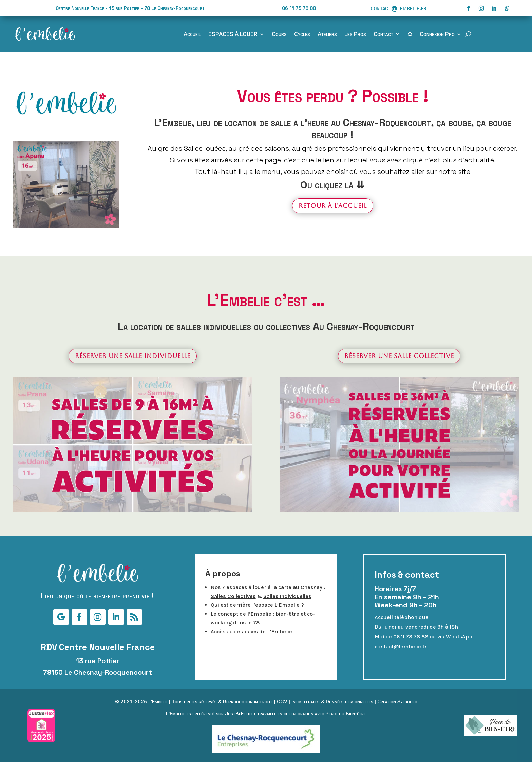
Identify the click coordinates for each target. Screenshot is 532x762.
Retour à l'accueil (333, 206)
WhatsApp (459, 637)
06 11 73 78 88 (299, 8)
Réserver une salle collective (399, 356)
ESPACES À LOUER (233, 34)
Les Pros (355, 34)
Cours (279, 34)
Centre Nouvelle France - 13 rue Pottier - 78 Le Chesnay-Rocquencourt (130, 8)
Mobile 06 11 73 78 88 (401, 637)
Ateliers (327, 34)
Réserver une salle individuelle (133, 356)
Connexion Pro (437, 34)
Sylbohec (407, 702)
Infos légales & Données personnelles (332, 702)
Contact (383, 34)
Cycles (302, 34)
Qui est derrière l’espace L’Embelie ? (257, 605)
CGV (282, 702)
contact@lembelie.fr (398, 8)
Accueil (192, 34)
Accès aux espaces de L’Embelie (251, 631)
